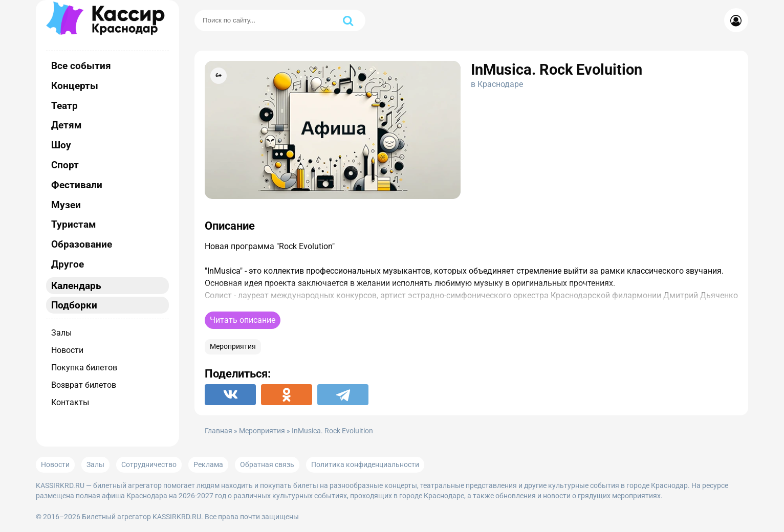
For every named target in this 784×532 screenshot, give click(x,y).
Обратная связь (267, 464)
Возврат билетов (84, 385)
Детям (66, 125)
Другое (68, 264)
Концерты (75, 86)
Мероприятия (233, 347)
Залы (61, 333)
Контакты (70, 402)
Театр (64, 106)
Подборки (74, 305)
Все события (81, 66)
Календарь (76, 286)
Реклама (208, 464)
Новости (67, 350)
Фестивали (77, 185)
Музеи (66, 205)
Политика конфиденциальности (365, 464)
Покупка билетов (84, 368)
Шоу (61, 145)
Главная (219, 431)
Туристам (73, 224)
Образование (82, 244)
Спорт (65, 165)
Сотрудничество (149, 464)
